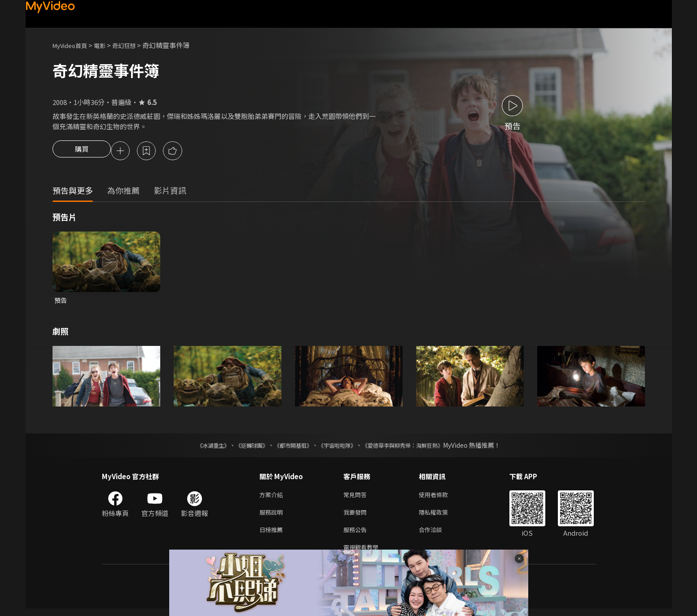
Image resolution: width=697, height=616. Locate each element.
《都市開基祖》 (289, 447)
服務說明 (273, 516)
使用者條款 (441, 497)
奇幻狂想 (134, 45)
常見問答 (357, 497)
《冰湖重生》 (197, 447)
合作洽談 (438, 535)
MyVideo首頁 (73, 45)
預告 (61, 302)
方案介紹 (273, 497)
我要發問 (357, 516)
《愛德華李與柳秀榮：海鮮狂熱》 (414, 447)
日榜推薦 (273, 535)
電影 (107, 45)
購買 (82, 152)
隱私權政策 (441, 516)
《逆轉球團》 (241, 447)
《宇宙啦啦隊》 (339, 447)
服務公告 (357, 535)
